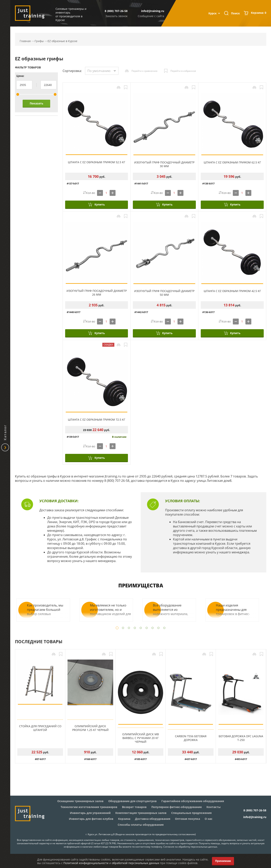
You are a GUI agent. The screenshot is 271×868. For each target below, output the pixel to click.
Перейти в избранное (183, 71)
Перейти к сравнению (144, 71)
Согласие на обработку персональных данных (190, 847)
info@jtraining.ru (153, 11)
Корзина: (259, 13)
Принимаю (223, 861)
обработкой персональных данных (135, 863)
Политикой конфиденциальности (86, 863)
